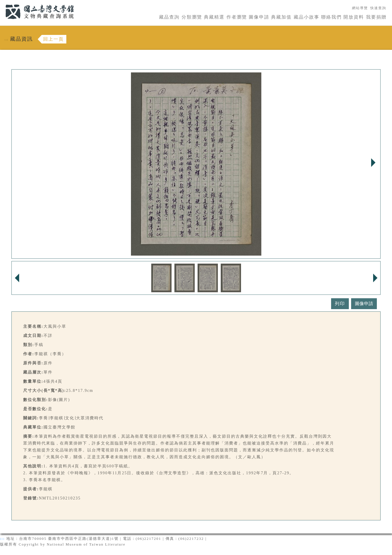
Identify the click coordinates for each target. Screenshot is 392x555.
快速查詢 (378, 8)
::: (2, 3)
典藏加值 (281, 17)
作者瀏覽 (237, 17)
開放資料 (354, 17)
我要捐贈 (376, 17)
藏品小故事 (307, 17)
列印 (340, 304)
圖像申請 (259, 17)
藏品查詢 (169, 17)
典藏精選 (214, 17)
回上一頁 (53, 39)
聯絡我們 (331, 17)
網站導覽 (360, 8)
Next (373, 163)
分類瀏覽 (192, 17)
